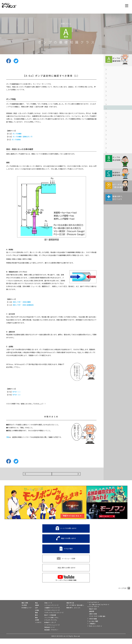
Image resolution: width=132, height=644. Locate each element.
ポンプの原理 (16, 140)
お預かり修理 (88, 619)
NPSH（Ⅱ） (17, 395)
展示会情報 (65, 616)
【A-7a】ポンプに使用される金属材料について (118, 170)
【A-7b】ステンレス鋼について (117, 177)
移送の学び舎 (65, 608)
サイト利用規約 (111, 620)
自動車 (28, 611)
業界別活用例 (31, 605)
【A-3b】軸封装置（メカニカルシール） (118, 107)
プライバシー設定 (111, 626)
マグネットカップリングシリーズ (49, 618)
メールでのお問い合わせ (68, 531)
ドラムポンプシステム (46, 625)
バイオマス (30, 628)
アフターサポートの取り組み (92, 622)
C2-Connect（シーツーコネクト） (114, 611)
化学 (28, 613)
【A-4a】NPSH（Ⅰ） (114, 123)
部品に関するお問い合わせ (67, 570)
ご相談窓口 (87, 629)
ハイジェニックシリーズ (46, 611)
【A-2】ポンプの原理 (114, 93)
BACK (37, 475)
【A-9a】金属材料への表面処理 (117, 223)
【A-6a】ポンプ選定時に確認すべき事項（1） (118, 144)
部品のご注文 (88, 614)
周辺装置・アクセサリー (46, 635)
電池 (28, 620)
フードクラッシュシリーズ (47, 630)
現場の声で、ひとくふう (68, 613)
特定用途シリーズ (44, 633)
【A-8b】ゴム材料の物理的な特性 (118, 210)
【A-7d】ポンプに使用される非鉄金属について (119, 193)
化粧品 (28, 616)
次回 (8, 437)
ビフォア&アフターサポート (92, 605)
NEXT (66, 475)
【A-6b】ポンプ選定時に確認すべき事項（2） (118, 152)
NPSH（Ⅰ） (17, 392)
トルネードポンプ (113, 608)
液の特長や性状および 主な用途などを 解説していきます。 (116, 256)
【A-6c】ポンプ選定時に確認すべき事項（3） (118, 161)
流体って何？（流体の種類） (22, 302)
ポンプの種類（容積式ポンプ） (23, 137)
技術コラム (65, 605)
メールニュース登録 (69, 561)
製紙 (28, 623)
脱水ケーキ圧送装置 (45, 620)
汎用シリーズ (43, 608)
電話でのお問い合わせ (69, 541)
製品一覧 (42, 605)
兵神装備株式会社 (113, 615)
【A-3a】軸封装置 (113, 99)
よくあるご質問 (88, 627)
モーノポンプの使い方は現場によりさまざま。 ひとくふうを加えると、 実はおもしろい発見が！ (117, 301)
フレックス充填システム (46, 623)
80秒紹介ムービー (17, 613)
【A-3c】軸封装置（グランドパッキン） (118, 115)
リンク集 (108, 618)
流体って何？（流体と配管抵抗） (24, 305)
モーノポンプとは (18, 605)
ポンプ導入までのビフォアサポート (94, 610)
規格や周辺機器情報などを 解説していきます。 (116, 234)
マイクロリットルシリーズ (47, 616)
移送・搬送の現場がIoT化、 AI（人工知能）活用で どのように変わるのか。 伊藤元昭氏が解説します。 (117, 278)
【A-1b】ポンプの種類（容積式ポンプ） (118, 85)
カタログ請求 (68, 551)
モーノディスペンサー (114, 605)
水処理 (28, 625)
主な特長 (15, 611)
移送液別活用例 (31, 631)
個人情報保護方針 (113, 623)
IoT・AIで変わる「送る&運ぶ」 (70, 611)
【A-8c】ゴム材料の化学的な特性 (118, 216)
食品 (28, 608)
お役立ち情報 (88, 624)
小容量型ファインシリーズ (47, 613)
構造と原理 (15, 608)
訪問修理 (87, 617)
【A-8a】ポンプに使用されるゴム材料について (118, 202)
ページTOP (122, 590)
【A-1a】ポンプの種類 (114, 78)
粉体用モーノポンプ (45, 628)
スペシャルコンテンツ (68, 619)
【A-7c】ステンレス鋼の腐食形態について (118, 185)
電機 (28, 618)
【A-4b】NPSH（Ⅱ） (114, 130)
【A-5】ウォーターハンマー (116, 136)
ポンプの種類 (17, 134)
